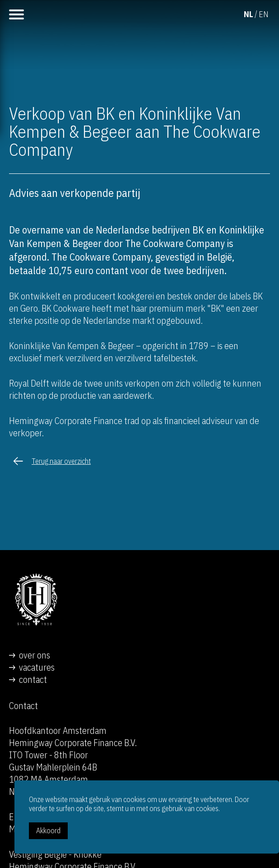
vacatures (37, 667)
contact (33, 679)
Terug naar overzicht (61, 461)
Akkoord (48, 831)
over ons (35, 655)
